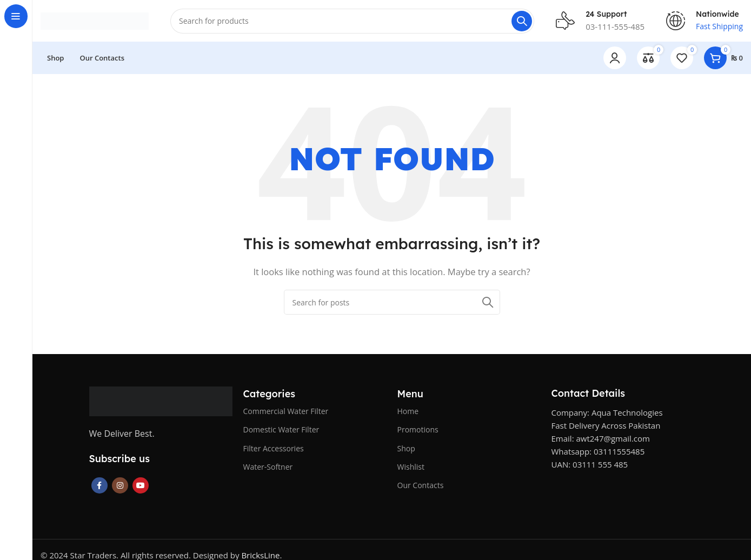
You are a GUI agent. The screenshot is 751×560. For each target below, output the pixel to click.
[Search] (352, 22)
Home (408, 413)
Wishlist (411, 468)
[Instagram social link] (120, 487)
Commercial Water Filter (286, 413)
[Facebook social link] (99, 487)
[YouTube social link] (141, 487)
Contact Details (588, 395)
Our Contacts (421, 487)
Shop (406, 449)
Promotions (418, 431)
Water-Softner (268, 468)
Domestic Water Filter (281, 431)
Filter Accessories (274, 449)
